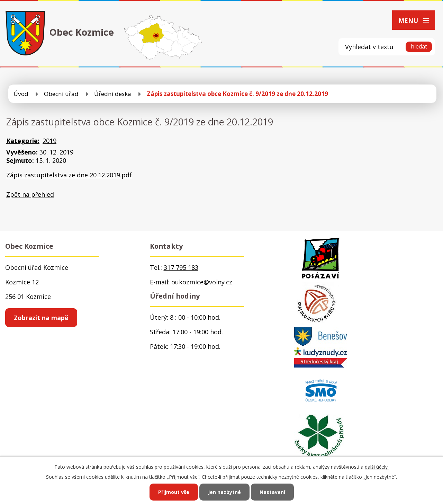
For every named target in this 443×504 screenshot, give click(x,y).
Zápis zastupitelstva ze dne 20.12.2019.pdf (69, 175)
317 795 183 (181, 267)
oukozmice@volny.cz (202, 282)
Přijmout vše (174, 492)
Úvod (21, 94)
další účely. (377, 467)
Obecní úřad (61, 94)
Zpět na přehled (30, 194)
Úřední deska (113, 94)
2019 (49, 141)
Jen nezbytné (224, 492)
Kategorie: (23, 141)
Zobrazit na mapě (41, 318)
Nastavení (272, 492)
